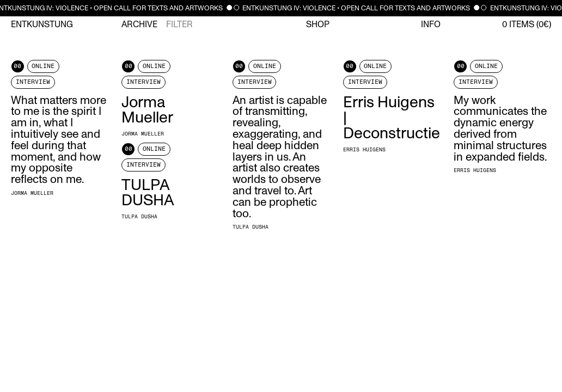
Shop (318, 24)
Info (431, 24)
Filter (179, 24)
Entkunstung (42, 24)
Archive (139, 24)
